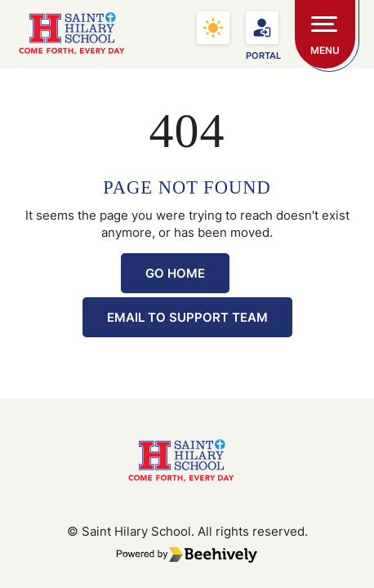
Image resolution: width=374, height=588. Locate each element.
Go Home (175, 273)
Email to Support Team (187, 317)
